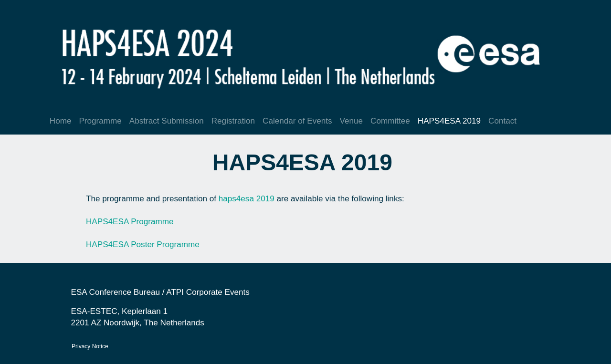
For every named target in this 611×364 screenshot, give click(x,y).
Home (61, 121)
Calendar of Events (297, 121)
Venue (352, 121)
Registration (233, 121)
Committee (390, 121)
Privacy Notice (90, 346)
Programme (100, 121)
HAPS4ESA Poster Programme (144, 244)
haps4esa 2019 (247, 199)
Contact (502, 121)
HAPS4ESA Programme (131, 222)
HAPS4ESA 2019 (449, 121)
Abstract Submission (167, 121)
